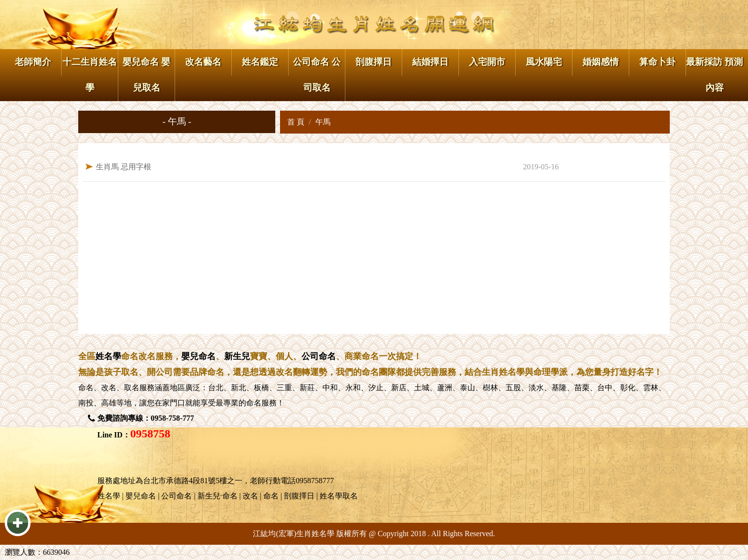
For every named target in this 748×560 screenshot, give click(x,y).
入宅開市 (487, 62)
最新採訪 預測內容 (714, 75)
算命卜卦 (657, 62)
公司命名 (319, 356)
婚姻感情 (601, 62)
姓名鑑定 (260, 62)
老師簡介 (33, 62)
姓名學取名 (339, 496)
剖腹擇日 (374, 62)
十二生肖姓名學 (90, 75)
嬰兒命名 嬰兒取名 (146, 75)
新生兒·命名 (218, 496)
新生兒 (237, 356)
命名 (86, 388)
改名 (109, 388)
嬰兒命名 (198, 356)
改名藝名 (203, 62)
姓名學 (108, 356)
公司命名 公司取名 (317, 75)
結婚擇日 (430, 62)
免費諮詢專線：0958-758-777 (146, 418)
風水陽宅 (544, 62)
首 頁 (296, 122)
